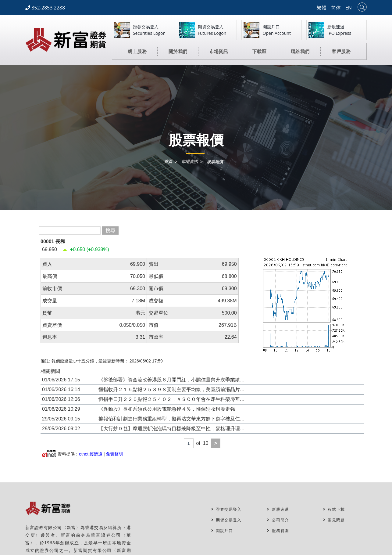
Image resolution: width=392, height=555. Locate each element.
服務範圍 (279, 531)
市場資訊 (189, 162)
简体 (336, 8)
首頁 (167, 162)
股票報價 (216, 162)
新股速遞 (279, 509)
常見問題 (335, 520)
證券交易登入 (227, 509)
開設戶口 (223, 531)
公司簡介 (279, 520)
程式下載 (335, 509)
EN (349, 8)
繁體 (322, 8)
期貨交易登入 (227, 520)
